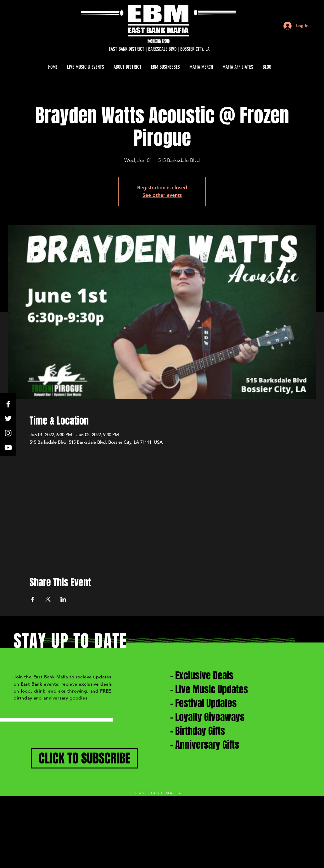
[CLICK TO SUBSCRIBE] (84, 758)
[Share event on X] (48, 599)
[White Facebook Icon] (8, 404)
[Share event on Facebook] (33, 599)
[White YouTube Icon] (8, 448)
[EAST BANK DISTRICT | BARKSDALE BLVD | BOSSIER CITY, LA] (159, 49)
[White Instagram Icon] (8, 433)
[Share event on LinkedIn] (63, 599)
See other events (162, 195)
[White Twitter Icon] (8, 419)
